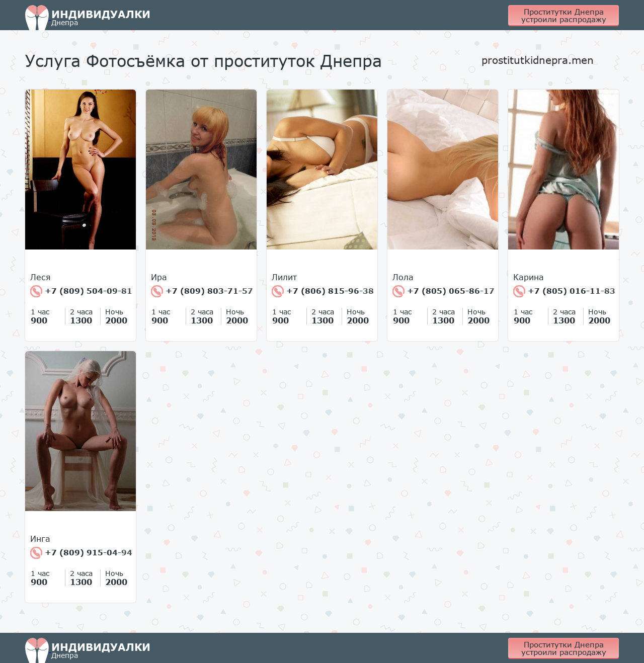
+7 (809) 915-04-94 (81, 553)
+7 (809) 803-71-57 (202, 291)
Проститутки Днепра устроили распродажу (564, 15)
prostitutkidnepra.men (538, 60)
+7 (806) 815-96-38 (323, 291)
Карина (529, 277)
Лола (403, 277)
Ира (159, 277)
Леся (41, 277)
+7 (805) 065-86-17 (444, 291)
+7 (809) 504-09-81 (81, 291)
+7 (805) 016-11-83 (564, 291)
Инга (40, 539)
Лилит (284, 277)
